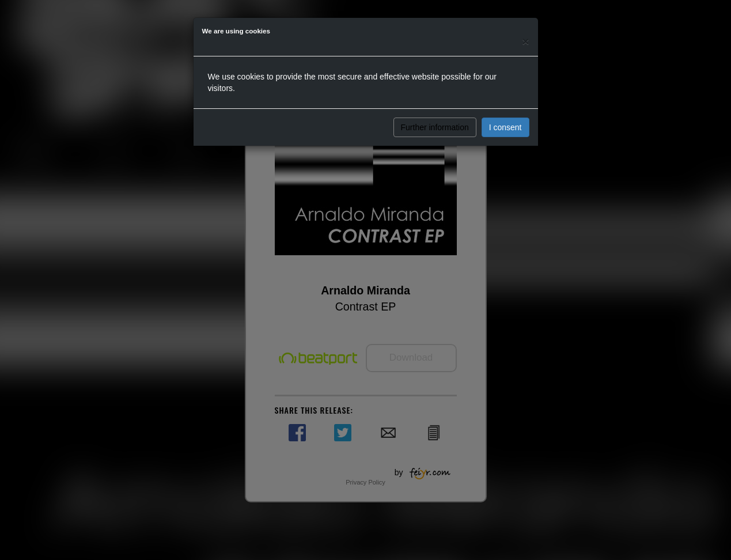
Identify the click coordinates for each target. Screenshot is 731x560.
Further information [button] (435, 127)
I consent (505, 127)
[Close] (525, 41)
